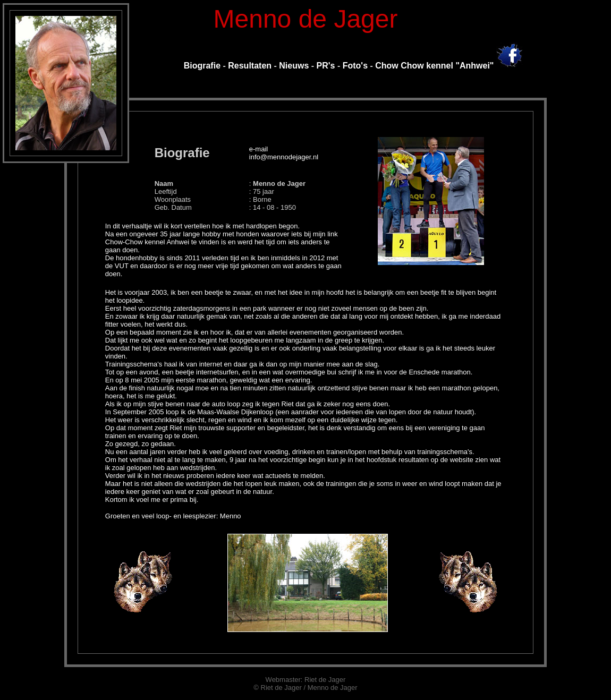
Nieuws (294, 66)
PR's (326, 66)
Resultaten (249, 66)
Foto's (355, 66)
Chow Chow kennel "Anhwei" (434, 66)
